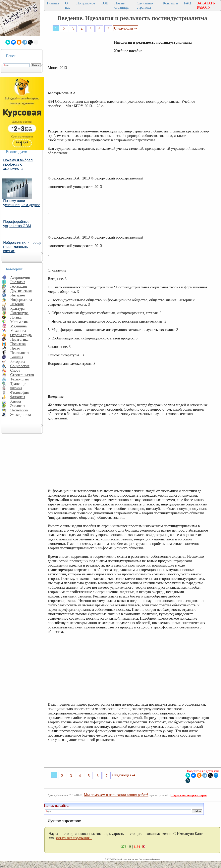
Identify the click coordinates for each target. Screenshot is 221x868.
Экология (18, 406)
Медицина (18, 326)
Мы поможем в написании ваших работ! (116, 795)
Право (15, 348)
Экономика (19, 410)
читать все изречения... (74, 838)
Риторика (18, 361)
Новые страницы (122, 5)
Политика (18, 344)
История (17, 304)
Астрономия (20, 277)
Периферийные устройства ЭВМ (17, 224)
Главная (53, 3)
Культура (17, 308)
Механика (18, 330)
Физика (16, 388)
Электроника (21, 415)
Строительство (22, 375)
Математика (20, 322)
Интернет (18, 295)
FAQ (188, 3)
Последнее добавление (149, 859)
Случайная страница (145, 5)
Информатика (21, 300)
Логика (16, 317)
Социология (20, 366)
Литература (19, 313)
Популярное (86, 3)
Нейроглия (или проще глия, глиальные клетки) (22, 247)
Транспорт (19, 384)
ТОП (105, 3)
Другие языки (21, 291)
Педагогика (19, 339)
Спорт (15, 370)
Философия (19, 392)
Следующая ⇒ (125, 28)
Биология (18, 282)
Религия (17, 357)
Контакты (170, 3)
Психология (20, 353)
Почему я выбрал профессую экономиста (18, 164)
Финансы (18, 397)
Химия (16, 401)
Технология (19, 379)
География (19, 286)
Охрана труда (21, 335)
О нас (68, 5)
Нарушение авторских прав (189, 795)
